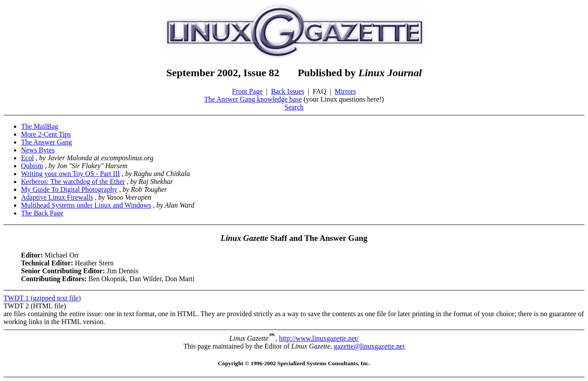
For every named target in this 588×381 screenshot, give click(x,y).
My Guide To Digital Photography (69, 189)
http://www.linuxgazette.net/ (319, 338)
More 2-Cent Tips (46, 134)
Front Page (247, 91)
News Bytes (38, 150)
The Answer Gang (46, 142)
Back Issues (288, 91)
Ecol (27, 158)
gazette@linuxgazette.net (370, 346)
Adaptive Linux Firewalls (57, 197)
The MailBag (40, 126)
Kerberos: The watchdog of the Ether (73, 182)
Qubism (32, 166)
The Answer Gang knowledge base (253, 99)
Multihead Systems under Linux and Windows (86, 205)
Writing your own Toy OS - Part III (70, 174)
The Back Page (42, 213)
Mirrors (345, 91)
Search (294, 107)
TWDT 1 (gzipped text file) (42, 298)
